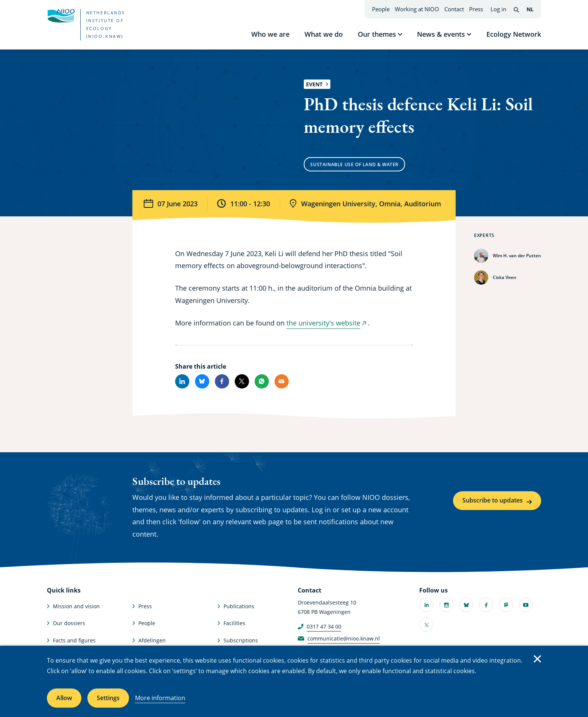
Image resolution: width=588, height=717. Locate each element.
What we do (324, 34)
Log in (498, 9)
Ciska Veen (505, 277)
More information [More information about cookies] (160, 698)
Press (476, 9)
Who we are (270, 34)
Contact (454, 9)
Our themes (377, 34)
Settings (108, 698)
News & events (441, 34)
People (381, 9)
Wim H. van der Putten (517, 256)
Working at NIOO (417, 9)
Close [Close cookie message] (537, 659)
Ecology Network (514, 34)
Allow (64, 698)
